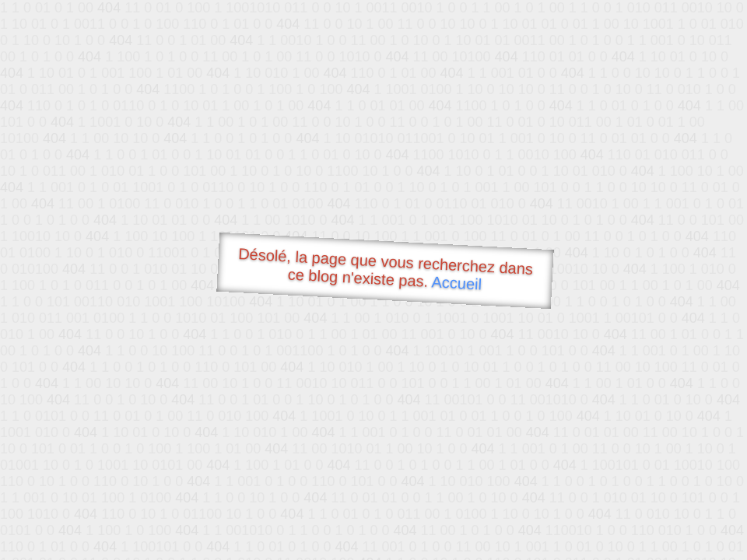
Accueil (457, 283)
